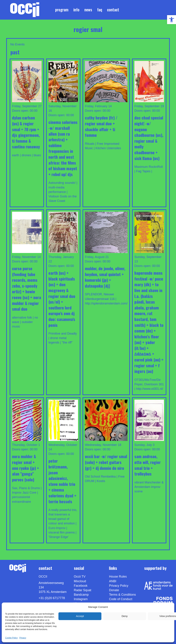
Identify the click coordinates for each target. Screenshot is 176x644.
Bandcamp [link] (81, 595)
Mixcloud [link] (80, 581)
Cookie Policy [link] (11, 638)
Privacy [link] (23, 638)
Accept (80, 616)
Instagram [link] (81, 599)
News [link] (88, 10)
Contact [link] (113, 10)
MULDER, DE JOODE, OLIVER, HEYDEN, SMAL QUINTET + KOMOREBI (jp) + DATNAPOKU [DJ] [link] (105, 277)
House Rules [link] (118, 577)
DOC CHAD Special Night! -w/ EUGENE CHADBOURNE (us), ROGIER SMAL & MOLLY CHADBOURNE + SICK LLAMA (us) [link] (149, 138)
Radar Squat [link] (83, 590)
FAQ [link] (100, 10)
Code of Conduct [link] (121, 599)
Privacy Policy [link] (119, 586)
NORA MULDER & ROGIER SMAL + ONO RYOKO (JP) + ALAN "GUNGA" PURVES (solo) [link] (26, 468)
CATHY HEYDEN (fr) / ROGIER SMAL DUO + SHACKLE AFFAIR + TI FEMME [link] (101, 126)
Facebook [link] (81, 586)
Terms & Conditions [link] (122, 595)
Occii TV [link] (80, 577)
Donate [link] (114, 590)
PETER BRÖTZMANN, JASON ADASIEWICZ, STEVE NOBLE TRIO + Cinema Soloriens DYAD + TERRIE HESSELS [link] (62, 481)
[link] (172, 20)
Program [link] (62, 10)
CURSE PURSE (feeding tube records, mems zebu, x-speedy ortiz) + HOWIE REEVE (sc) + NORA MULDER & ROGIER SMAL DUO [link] (27, 289)
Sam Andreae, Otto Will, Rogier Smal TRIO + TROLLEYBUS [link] (148, 465)
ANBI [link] (113, 581)
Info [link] (76, 10)
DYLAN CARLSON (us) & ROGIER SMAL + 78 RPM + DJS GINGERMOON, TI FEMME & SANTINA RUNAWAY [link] (26, 132)
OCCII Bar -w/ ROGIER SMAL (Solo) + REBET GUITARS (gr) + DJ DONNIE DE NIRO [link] (106, 462)
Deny (125, 616)
